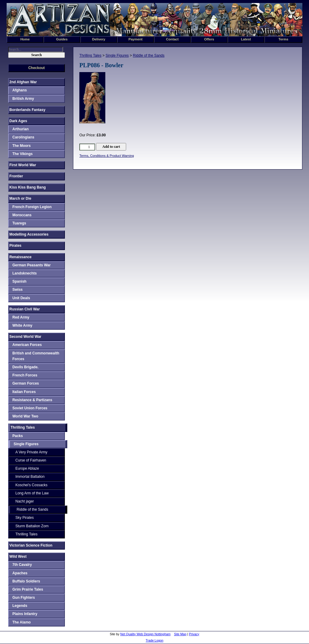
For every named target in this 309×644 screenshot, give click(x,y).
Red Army (21, 317)
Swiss (18, 290)
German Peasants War (32, 265)
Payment (136, 39)
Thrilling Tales (90, 56)
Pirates (15, 246)
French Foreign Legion (32, 207)
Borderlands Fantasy (27, 110)
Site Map (180, 634)
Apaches (20, 573)
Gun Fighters (24, 598)
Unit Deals (21, 298)
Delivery (99, 39)
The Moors (22, 146)
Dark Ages (18, 121)
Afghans (20, 90)
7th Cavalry (22, 565)
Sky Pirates (25, 518)
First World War (23, 165)
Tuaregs (19, 223)
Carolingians (23, 137)
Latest (246, 39)
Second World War (25, 337)
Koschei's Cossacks (31, 485)
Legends (20, 606)
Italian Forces (24, 392)
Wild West (18, 557)
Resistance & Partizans (32, 400)
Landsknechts (25, 273)
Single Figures (117, 56)
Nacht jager (25, 501)
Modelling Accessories (29, 234)
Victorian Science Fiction (31, 545)
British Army (23, 99)
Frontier (16, 176)
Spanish (19, 281)
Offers (209, 39)
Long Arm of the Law (32, 493)
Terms (284, 39)
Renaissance (20, 257)
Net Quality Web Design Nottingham (145, 634)
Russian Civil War (25, 309)
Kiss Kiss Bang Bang (28, 187)
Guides (62, 39)
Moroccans (22, 215)
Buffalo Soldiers (26, 581)
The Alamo (22, 622)
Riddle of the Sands (149, 56)
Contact (172, 39)
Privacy (194, 634)
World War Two (25, 416)
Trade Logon (155, 641)
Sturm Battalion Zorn (32, 526)
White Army (22, 325)
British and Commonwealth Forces (36, 356)
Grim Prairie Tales (28, 589)
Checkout (37, 68)
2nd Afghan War (23, 82)
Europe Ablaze (27, 468)
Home (25, 39)
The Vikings (22, 154)
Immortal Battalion (30, 477)
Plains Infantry (25, 614)
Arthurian (21, 129)
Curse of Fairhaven (31, 460)
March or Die (20, 198)
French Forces (25, 375)
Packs (18, 436)
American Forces (27, 345)
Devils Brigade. (25, 367)
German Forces (26, 383)
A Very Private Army (31, 452)
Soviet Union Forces (30, 408)
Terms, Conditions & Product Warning (107, 156)
